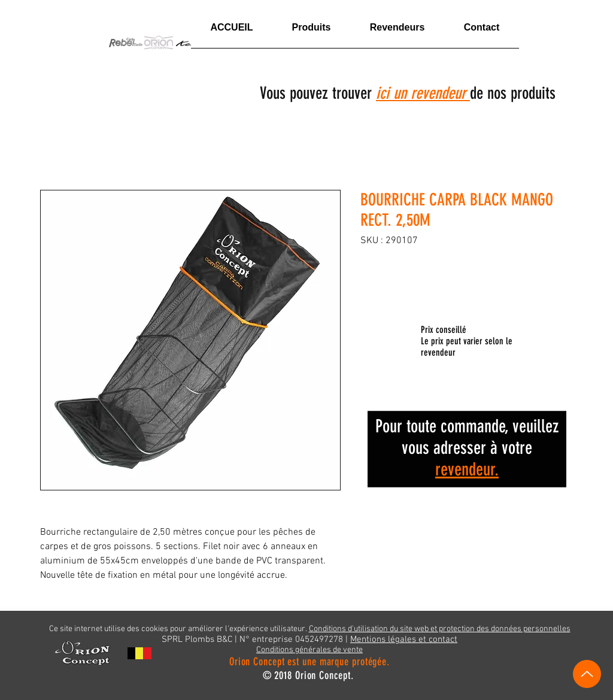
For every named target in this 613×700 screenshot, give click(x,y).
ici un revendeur (423, 93)
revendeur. (467, 469)
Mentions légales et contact (404, 640)
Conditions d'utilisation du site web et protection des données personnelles (440, 629)
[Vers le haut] (587, 674)
